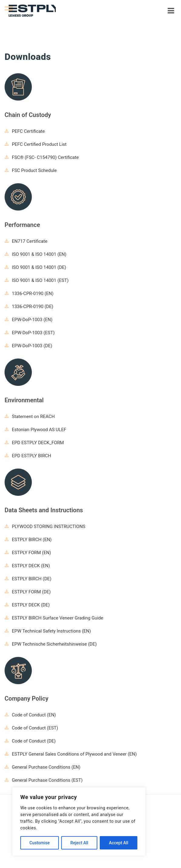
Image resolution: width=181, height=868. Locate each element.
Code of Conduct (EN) (30, 715)
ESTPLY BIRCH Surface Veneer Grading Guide (54, 618)
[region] (79, 822)
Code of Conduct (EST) (31, 728)
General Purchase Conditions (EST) (44, 780)
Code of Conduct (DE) (30, 741)
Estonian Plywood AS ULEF (35, 430)
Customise (40, 843)
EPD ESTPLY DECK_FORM (34, 443)
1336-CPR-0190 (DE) (29, 307)
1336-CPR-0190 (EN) (29, 293)
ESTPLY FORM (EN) (28, 553)
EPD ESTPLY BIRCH (28, 456)
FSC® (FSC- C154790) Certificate (42, 157)
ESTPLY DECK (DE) (27, 605)
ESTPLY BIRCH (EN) (28, 540)
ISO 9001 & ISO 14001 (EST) (37, 280)
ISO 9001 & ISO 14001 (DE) (35, 267)
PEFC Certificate (25, 131)
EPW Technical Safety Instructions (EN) (48, 631)
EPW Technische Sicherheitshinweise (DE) (51, 644)
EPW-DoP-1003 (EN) (28, 320)
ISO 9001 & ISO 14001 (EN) (35, 254)
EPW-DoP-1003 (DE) (28, 346)
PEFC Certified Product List (35, 144)
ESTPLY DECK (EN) (27, 566)
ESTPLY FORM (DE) (28, 592)
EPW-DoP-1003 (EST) (30, 333)
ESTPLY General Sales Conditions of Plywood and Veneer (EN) (71, 754)
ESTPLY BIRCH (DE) (28, 579)
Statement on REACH (30, 417)
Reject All (79, 843)
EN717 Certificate (26, 241)
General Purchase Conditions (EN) (42, 767)
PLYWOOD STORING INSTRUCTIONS (45, 527)
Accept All (119, 843)
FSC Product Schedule (31, 170)
